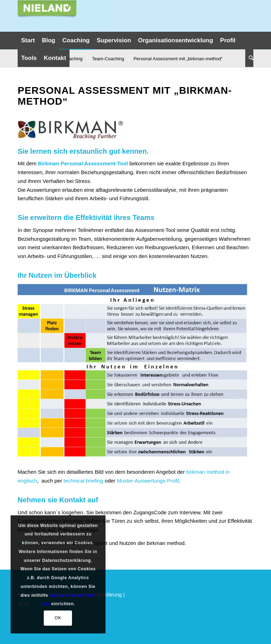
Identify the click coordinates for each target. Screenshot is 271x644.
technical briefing (83, 481)
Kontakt (72, 500)
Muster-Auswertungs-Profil (148, 481)
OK (58, 618)
